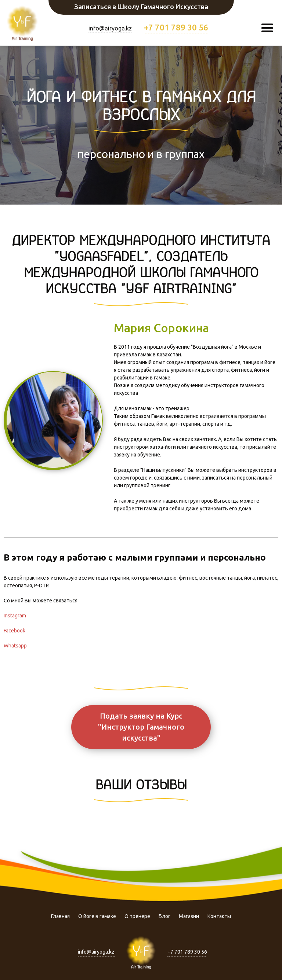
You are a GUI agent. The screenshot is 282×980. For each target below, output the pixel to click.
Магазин (189, 916)
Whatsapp (15, 646)
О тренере (137, 916)
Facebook (15, 631)
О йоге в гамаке (97, 916)
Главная (60, 916)
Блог (164, 916)
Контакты (219, 916)
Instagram (15, 616)
